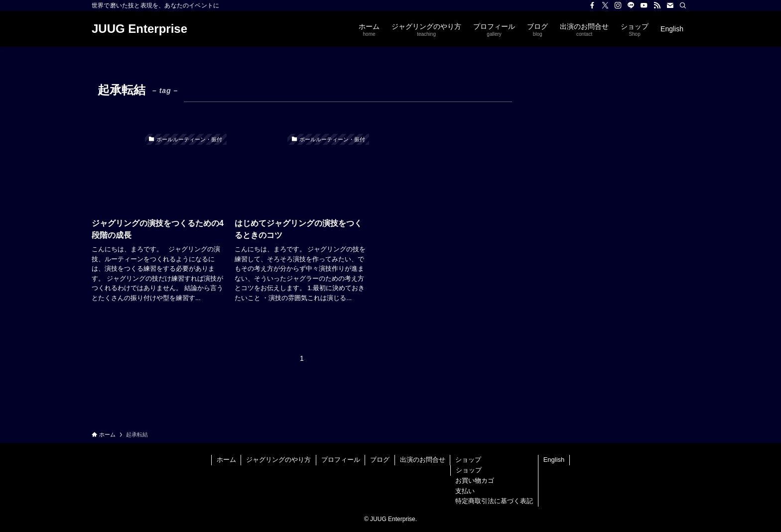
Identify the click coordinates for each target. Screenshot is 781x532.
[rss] (657, 5)
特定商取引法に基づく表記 (494, 501)
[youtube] (644, 5)
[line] (631, 5)
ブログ (380, 460)
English (554, 460)
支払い (465, 491)
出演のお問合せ (423, 460)
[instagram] (618, 5)
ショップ (468, 460)
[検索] (683, 5)
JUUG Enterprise (139, 29)
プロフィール (341, 460)
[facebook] (592, 5)
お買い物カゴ (475, 480)
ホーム (226, 460)
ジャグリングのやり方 (278, 460)
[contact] (670, 5)
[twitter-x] (605, 5)
